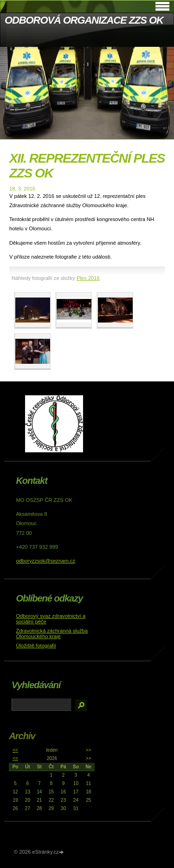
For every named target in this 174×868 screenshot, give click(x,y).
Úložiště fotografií (36, 646)
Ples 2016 (88, 278)
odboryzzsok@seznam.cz (45, 561)
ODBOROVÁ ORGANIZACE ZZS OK (84, 20)
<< (15, 750)
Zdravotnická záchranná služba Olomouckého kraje (52, 634)
